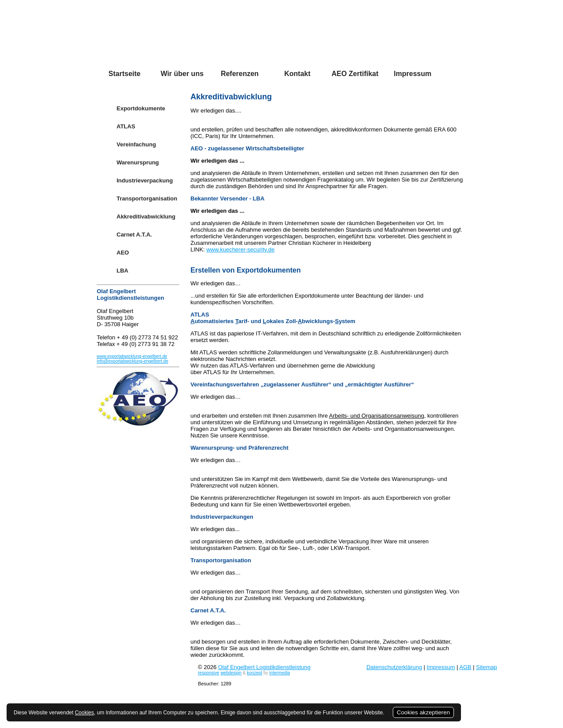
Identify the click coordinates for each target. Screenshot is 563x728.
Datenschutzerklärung (394, 667)
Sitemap (486, 667)
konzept (254, 673)
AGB (465, 667)
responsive (208, 673)
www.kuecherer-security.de (240, 249)
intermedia (280, 673)
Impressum (441, 667)
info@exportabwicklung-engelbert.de (132, 361)
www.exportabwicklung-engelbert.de (132, 356)
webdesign (231, 673)
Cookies (84, 713)
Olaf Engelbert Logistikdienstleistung (264, 667)
